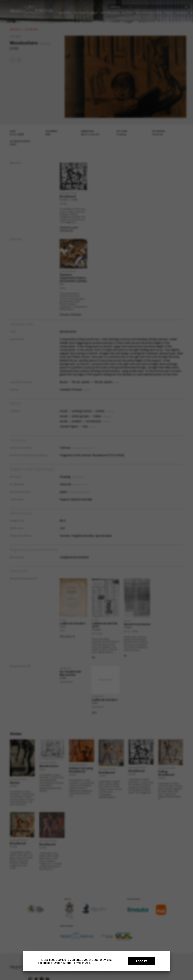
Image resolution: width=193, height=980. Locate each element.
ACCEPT (141, 961)
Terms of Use (81, 963)
